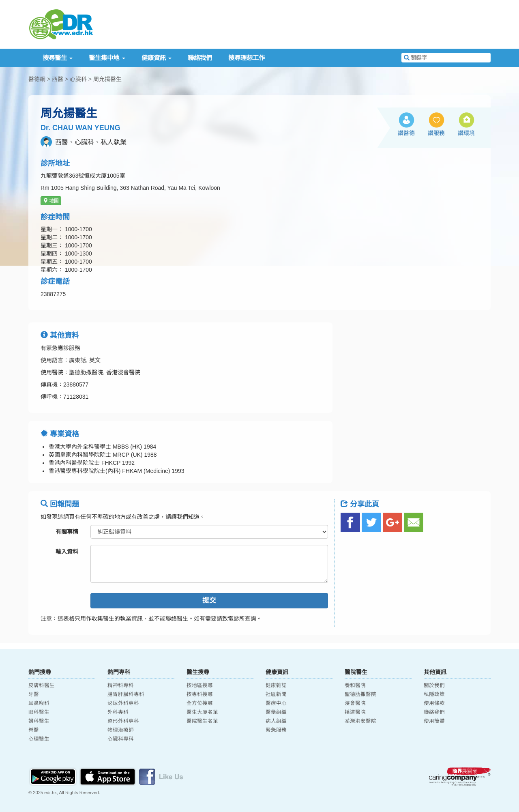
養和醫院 (355, 685)
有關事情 (67, 532)
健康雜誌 (276, 685)
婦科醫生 (39, 721)
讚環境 (466, 133)
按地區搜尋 (200, 685)
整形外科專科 (123, 721)
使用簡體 (434, 721)
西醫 (58, 79)
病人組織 (276, 721)
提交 (209, 600)
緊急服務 (276, 730)
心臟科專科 (121, 739)
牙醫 (34, 694)
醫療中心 (276, 703)
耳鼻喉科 (39, 703)
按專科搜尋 (200, 694)
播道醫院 (355, 712)
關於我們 (434, 685)
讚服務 (436, 133)
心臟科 (78, 79)
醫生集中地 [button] (107, 58)
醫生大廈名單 (202, 712)
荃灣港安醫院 (360, 721)
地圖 (51, 201)
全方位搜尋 (200, 703)
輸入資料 (67, 552)
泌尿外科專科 (123, 703)
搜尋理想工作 (247, 58)
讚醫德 (406, 133)
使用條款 (434, 703)
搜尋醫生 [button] (58, 58)
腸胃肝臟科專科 (126, 694)
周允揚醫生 (107, 79)
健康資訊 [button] (157, 58)
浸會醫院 (355, 703)
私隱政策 (434, 694)
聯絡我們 (200, 58)
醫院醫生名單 (202, 721)
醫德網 (37, 79)
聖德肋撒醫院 (360, 694)
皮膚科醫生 (42, 685)
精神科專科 (121, 685)
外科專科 (118, 712)
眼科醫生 (39, 712)
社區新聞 (276, 694)
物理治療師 (121, 730)
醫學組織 (276, 712)
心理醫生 (39, 739)
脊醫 (34, 730)
